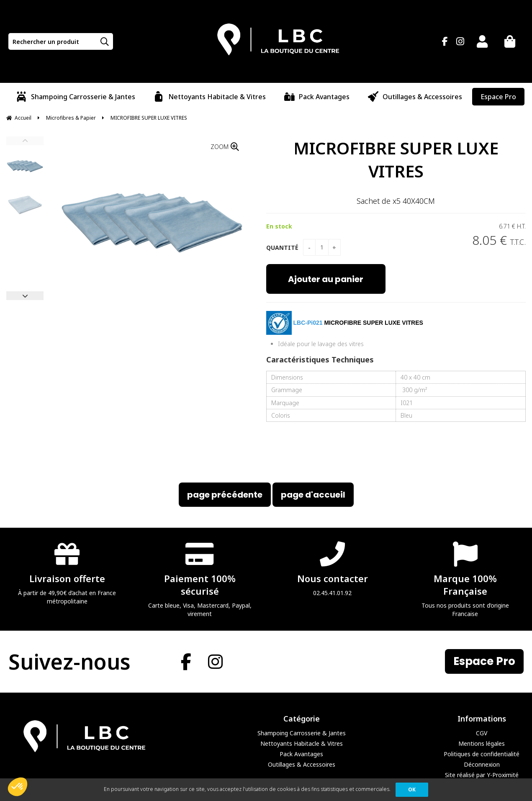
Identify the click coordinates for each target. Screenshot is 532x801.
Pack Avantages (301, 754)
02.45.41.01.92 (332, 569)
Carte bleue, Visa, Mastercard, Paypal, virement (200, 579)
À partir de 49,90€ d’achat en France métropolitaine (67, 573)
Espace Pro (484, 661)
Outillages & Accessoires (302, 764)
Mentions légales (482, 743)
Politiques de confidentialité (482, 754)
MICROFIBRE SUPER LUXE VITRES (396, 159)
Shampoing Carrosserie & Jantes (302, 733)
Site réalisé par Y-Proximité (482, 775)
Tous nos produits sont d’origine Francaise (465, 579)
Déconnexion (482, 764)
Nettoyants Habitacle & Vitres (302, 743)
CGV (482, 733)
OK (412, 789)
